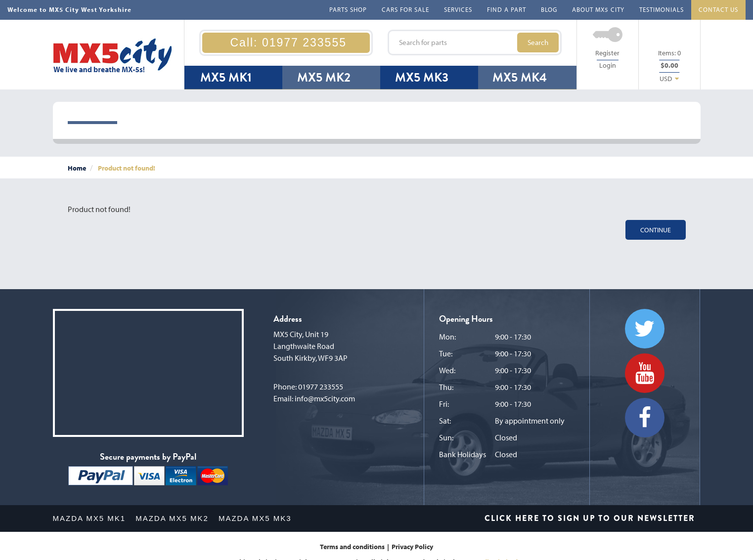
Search (538, 42)
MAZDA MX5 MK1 (89, 518)
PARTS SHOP (348, 9)
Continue (656, 230)
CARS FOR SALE (405, 9)
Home (77, 168)
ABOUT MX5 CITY (598, 9)
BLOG (549, 9)
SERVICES (458, 9)
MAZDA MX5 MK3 (255, 518)
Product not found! (127, 168)
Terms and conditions (352, 547)
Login (608, 65)
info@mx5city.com (325, 398)
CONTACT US (718, 9)
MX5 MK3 (422, 77)
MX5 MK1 (226, 77)
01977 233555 (321, 387)
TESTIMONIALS (662, 9)
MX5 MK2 (324, 77)
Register (607, 53)
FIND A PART (507, 9)
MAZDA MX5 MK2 (172, 518)
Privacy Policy (412, 547)
